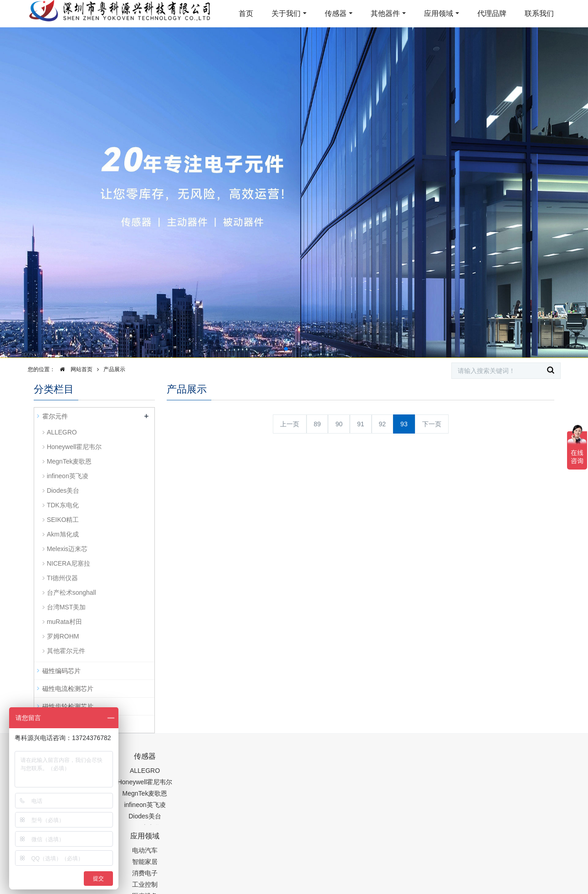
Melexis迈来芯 (67, 549)
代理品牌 (492, 13)
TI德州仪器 (62, 578)
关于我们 (286, 13)
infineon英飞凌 (68, 476)
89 (317, 424)
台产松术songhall (72, 593)
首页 (246, 13)
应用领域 (439, 13)
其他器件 (385, 13)
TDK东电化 (63, 505)
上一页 (290, 424)
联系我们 (539, 13)
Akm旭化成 (63, 534)
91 (361, 424)
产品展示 (114, 369)
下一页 (432, 424)
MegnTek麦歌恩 (69, 461)
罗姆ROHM (63, 636)
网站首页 (74, 369)
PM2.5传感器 (148, 888)
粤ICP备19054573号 (293, 865)
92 (383, 424)
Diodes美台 (63, 490)
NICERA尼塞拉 (69, 563)
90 (339, 424)
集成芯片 (186, 888)
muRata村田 (64, 622)
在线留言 (508, 867)
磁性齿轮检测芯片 (68, 706)
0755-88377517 (450, 761)
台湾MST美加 (66, 607)
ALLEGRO (62, 432)
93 (404, 424)
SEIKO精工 (63, 520)
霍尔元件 (55, 416)
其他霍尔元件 (66, 651)
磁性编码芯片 (61, 671)
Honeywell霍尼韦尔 (74, 447)
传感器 (336, 13)
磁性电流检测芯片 (68, 689)
